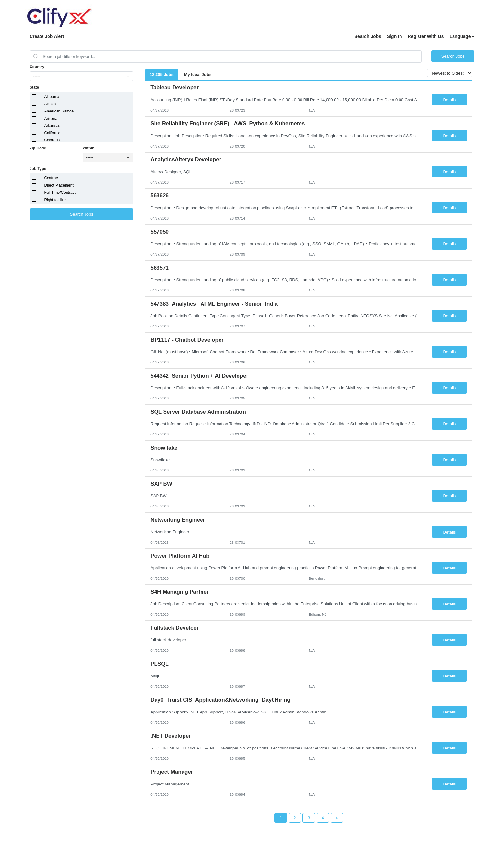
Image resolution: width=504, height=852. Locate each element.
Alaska (50, 104)
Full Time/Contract (60, 193)
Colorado (52, 140)
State (34, 87)
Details (449, 100)
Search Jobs (368, 36)
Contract (51, 178)
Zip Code (38, 148)
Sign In (395, 36)
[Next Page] (337, 818)
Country (37, 67)
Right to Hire (55, 200)
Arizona (51, 119)
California (52, 133)
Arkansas (52, 126)
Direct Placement (59, 185)
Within (89, 148)
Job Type (38, 169)
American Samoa (59, 111)
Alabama (52, 97)
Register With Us (426, 36)
